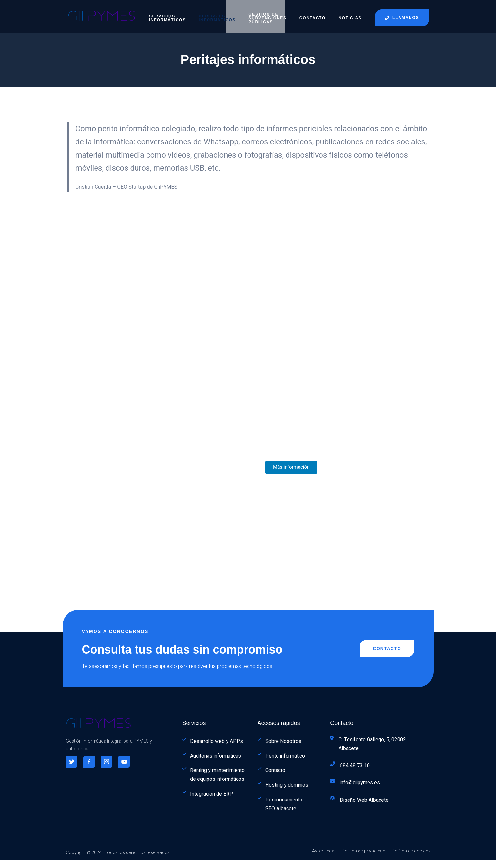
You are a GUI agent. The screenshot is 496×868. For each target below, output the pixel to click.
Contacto (313, 15)
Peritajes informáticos (217, 15)
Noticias (350, 15)
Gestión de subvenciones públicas (268, 15)
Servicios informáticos (167, 15)
